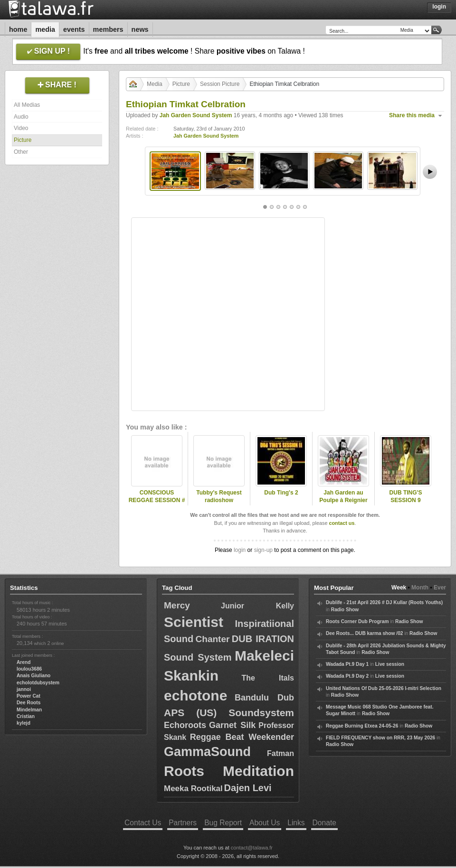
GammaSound (207, 752)
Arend (24, 662)
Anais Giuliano (33, 676)
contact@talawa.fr (252, 848)
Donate (324, 823)
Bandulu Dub (264, 698)
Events (74, 29)
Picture (23, 140)
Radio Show (345, 610)
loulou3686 (29, 669)
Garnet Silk (232, 725)
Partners (183, 823)
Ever (440, 588)
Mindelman (29, 710)
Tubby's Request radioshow (219, 497)
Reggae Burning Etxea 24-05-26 (362, 726)
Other (21, 152)
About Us (265, 823)
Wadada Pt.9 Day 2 (347, 676)
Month (420, 588)
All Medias (27, 105)
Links (296, 823)
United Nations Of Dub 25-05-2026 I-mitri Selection (384, 688)
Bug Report (223, 823)
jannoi (24, 689)
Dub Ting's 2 (281, 493)
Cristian (26, 716)
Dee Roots (28, 703)
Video (21, 128)
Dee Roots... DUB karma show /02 (364, 633)
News (140, 29)
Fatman (280, 753)
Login (439, 7)
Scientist (194, 622)
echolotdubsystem (38, 683)
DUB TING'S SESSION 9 (406, 497)
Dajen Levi (248, 788)
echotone (195, 695)
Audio (21, 117)
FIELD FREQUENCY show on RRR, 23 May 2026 (380, 738)
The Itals (268, 678)
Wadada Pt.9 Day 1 (347, 664)
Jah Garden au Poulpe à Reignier (343, 497)
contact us (342, 523)
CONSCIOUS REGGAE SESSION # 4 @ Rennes (157, 501)
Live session (390, 664)
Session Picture (220, 84)
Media (45, 29)
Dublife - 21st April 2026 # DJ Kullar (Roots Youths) (384, 602)
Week (399, 588)
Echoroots (185, 725)
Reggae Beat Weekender (242, 737)
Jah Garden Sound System (196, 115)
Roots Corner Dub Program (357, 621)
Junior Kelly (257, 606)
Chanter (213, 639)
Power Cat (28, 696)
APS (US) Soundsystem (229, 713)
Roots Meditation (229, 771)
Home (18, 29)
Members (108, 29)
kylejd (24, 723)
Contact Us (143, 823)
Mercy (177, 605)
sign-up (263, 550)
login (240, 550)
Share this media (412, 115)
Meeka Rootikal (193, 789)
